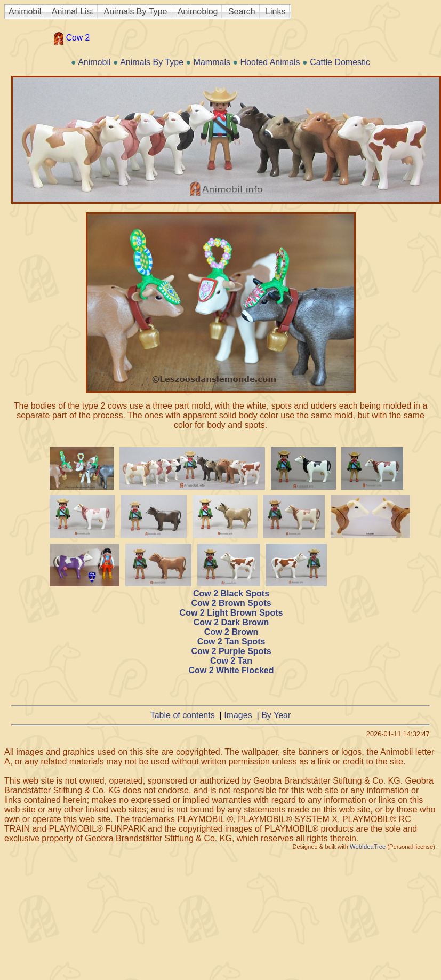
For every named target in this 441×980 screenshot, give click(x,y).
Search (242, 11)
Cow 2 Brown (231, 632)
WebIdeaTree (368, 847)
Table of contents (183, 715)
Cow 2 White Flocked (231, 670)
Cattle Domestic (340, 62)
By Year (276, 715)
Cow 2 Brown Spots (231, 603)
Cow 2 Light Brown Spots (231, 613)
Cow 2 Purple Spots (231, 651)
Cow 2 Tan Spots (231, 642)
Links (275, 11)
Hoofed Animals (270, 62)
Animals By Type (136, 11)
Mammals (212, 62)
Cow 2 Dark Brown (231, 622)
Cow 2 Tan (231, 661)
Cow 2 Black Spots (231, 593)
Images (238, 715)
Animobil (25, 11)
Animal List (73, 11)
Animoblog (198, 11)
